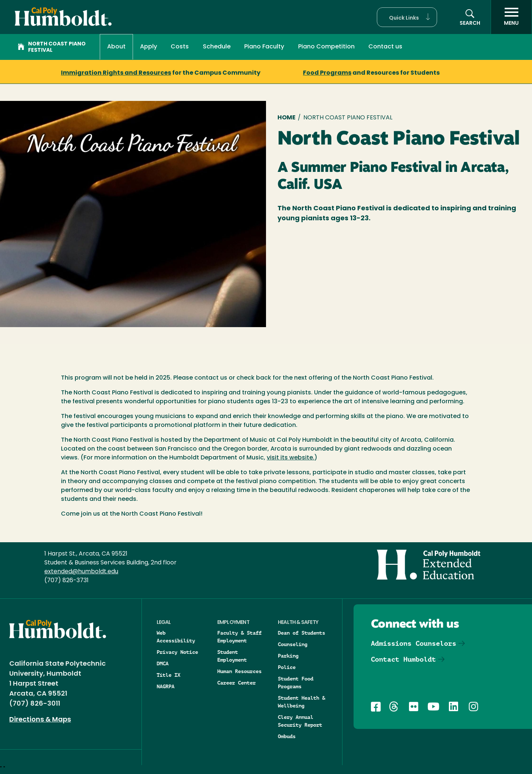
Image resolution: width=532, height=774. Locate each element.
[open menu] (511, 17)
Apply (149, 47)
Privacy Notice (177, 652)
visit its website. (291, 458)
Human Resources (239, 671)
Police (287, 667)
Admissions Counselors (414, 643)
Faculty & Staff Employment (239, 637)
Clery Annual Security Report (300, 721)
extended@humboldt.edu (81, 572)
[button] (407, 17)
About (116, 47)
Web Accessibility (176, 637)
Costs (180, 47)
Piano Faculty (264, 47)
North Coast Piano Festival (52, 47)
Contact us (385, 47)
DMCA (163, 663)
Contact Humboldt (403, 659)
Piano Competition (326, 47)
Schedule (217, 47)
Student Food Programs (296, 683)
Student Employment (232, 656)
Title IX (168, 675)
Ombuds (287, 736)
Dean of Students (301, 633)
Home (287, 118)
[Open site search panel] (470, 17)
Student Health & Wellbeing (301, 702)
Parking (288, 656)
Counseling (293, 644)
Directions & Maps (40, 720)
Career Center (236, 683)
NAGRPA (166, 686)
